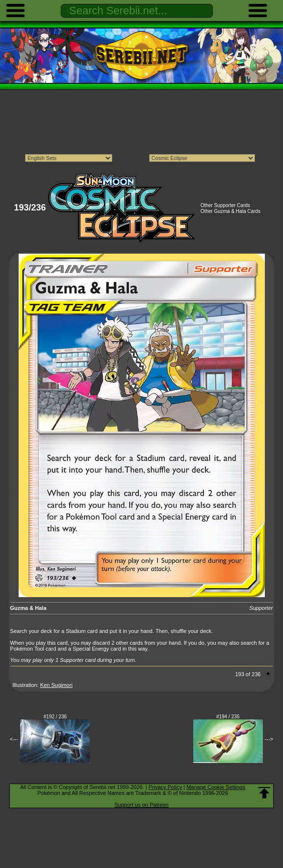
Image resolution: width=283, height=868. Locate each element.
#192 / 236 (55, 717)
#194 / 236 (228, 717)
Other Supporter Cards (225, 205)
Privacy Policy (165, 787)
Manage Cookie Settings (216, 787)
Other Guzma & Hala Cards (231, 211)
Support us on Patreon (141, 805)
